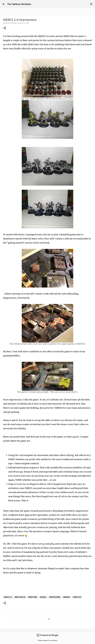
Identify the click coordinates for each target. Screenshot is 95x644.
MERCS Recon (20, 597)
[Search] (91, 4)
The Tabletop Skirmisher (19, 4)
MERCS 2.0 (8, 597)
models (43, 597)
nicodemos (54, 640)
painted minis (55, 597)
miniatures (33, 597)
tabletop (77, 597)
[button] (5, 28)
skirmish (67, 597)
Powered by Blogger (47, 635)
